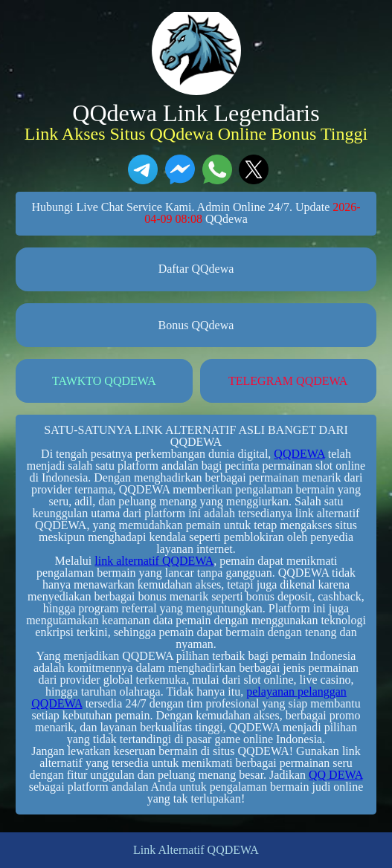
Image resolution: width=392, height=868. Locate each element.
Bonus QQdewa (196, 325)
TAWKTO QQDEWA (104, 381)
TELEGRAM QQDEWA (288, 381)
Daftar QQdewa (196, 269)
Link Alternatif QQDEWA (196, 850)
